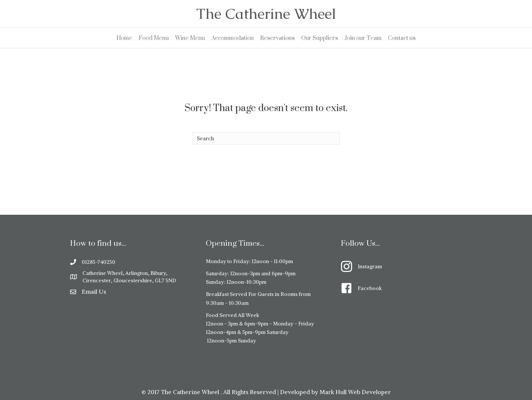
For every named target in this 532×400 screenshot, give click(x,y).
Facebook (370, 288)
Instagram (370, 266)
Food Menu (154, 38)
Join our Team (363, 38)
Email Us (94, 292)
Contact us (402, 38)
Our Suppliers (320, 38)
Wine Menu (190, 38)
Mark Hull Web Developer (355, 392)
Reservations (277, 38)
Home (124, 38)
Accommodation (233, 38)
